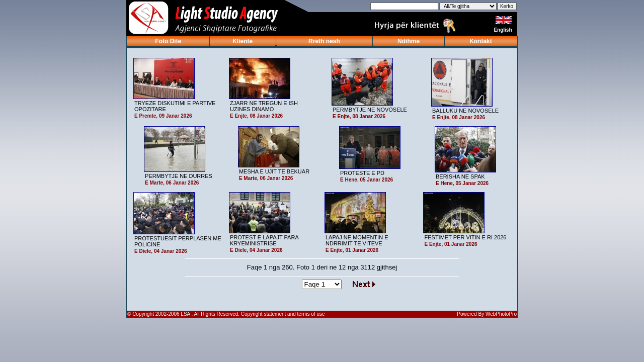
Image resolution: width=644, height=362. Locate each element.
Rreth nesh (324, 41)
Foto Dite (168, 41)
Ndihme (409, 41)
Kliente (243, 41)
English (503, 30)
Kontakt (481, 41)
